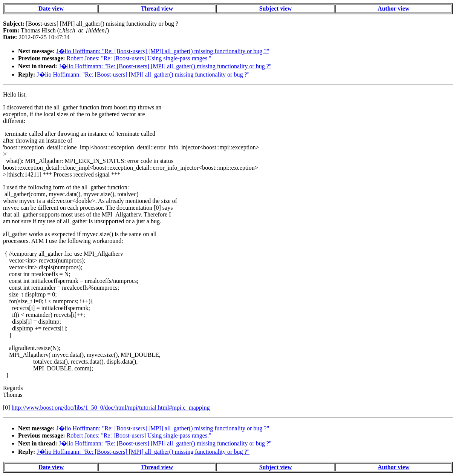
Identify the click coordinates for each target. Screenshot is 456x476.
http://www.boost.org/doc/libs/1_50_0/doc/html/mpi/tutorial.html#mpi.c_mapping (111, 408)
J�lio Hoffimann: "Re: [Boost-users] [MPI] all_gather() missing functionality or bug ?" (163, 51)
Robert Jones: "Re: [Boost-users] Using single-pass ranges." (139, 58)
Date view (51, 8)
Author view (394, 8)
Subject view (276, 8)
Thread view (157, 8)
